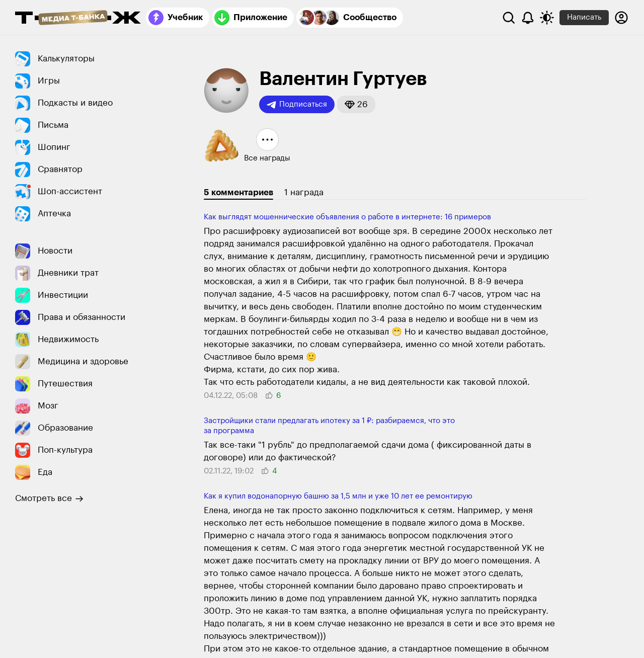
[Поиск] (509, 18)
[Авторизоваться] (621, 18)
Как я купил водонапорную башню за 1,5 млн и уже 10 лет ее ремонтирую (338, 496)
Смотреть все (49, 499)
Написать (584, 17)
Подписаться (297, 105)
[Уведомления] (528, 18)
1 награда (304, 192)
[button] (356, 104)
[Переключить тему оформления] (547, 18)
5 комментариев (238, 192)
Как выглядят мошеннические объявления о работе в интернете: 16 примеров (347, 217)
